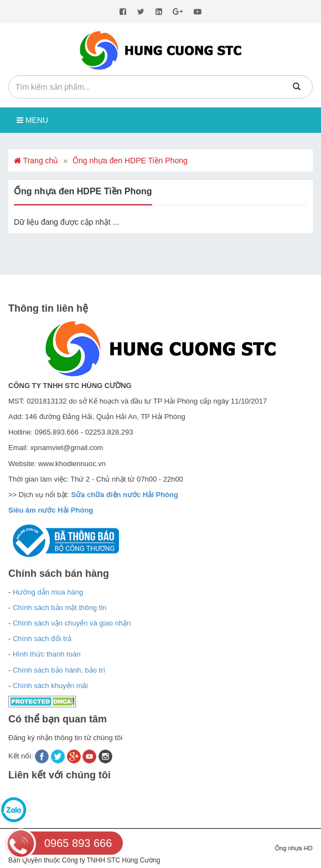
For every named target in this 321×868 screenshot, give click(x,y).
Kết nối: (22, 756)
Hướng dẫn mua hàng (48, 592)
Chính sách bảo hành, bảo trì (59, 670)
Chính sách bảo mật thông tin (59, 608)
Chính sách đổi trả (42, 639)
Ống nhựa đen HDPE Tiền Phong (130, 161)
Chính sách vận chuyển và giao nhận (72, 623)
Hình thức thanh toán (46, 654)
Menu (32, 120)
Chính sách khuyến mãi (50, 686)
